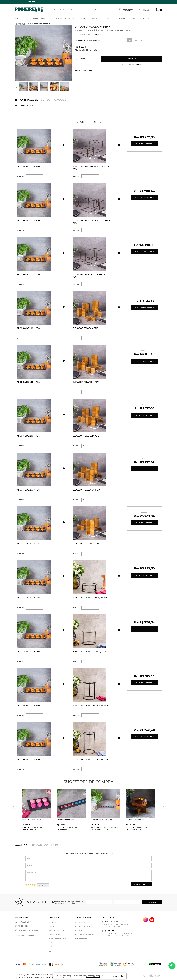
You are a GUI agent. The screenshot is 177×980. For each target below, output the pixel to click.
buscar (95, 10)
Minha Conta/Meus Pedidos (85, 935)
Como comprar (81, 923)
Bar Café (95, 19)
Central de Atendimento (58, 939)
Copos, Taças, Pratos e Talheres (62, 19)
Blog (156, 19)
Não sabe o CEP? (139, 40)
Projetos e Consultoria (57, 931)
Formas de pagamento (83, 927)
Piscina (132, 19)
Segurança (79, 931)
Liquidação (144, 19)
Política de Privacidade (93, 977)
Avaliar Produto (141, 884)
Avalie (101, 30)
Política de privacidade (57, 947)
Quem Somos (53, 923)
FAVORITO (49, 790)
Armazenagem (120, 19)
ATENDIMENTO (116, 2)
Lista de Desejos (81, 939)
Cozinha (107, 19)
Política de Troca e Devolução (60, 943)
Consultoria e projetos (154, 2)
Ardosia (98, 34)
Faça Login (144, 11)
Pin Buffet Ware (39, 19)
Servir (84, 19)
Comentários (88, 875)
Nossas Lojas (54, 927)
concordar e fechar (117, 976)
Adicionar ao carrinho (133, 65)
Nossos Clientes (55, 935)
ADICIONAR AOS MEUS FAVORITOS (120, 30)
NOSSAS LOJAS (128, 2)
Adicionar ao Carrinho (144, 144)
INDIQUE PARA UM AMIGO (83, 70)
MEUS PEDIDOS (139, 2)
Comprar (132, 59)
